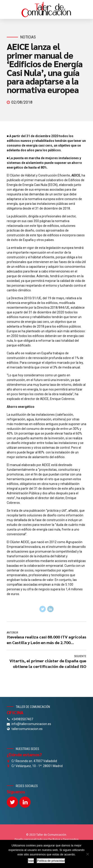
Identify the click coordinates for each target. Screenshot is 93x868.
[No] (87, 854)
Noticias (28, 37)
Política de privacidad (51, 861)
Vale (31, 861)
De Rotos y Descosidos (64, 839)
